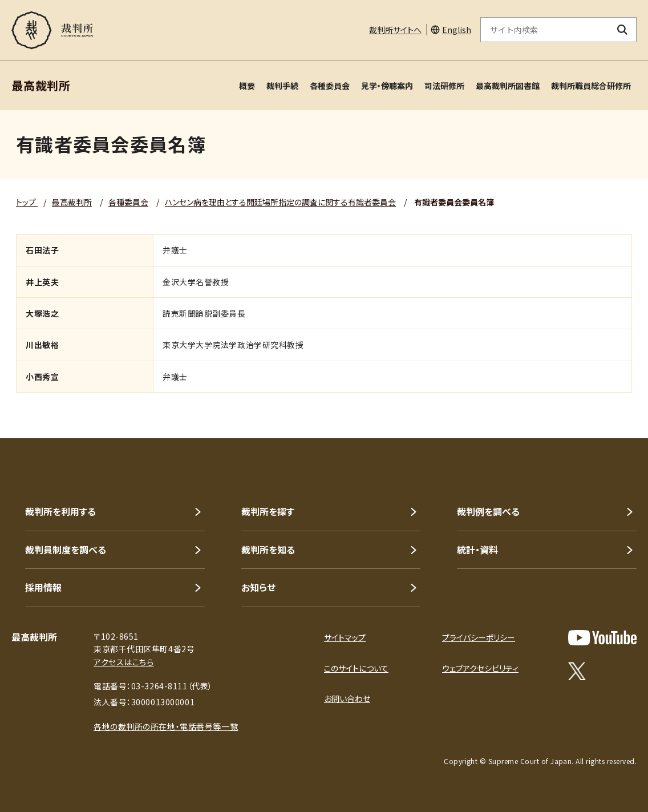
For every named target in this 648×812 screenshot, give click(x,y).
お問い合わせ (347, 698)
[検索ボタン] (623, 30)
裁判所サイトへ (395, 30)
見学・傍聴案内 (387, 86)
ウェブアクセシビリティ (480, 668)
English (457, 30)
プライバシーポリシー (479, 637)
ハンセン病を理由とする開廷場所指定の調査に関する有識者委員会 (280, 202)
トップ (27, 202)
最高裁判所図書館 (508, 86)
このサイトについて (356, 668)
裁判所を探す (268, 511)
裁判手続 (282, 86)
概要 (247, 86)
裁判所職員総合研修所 (591, 86)
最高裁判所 (72, 202)
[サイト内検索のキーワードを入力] (545, 30)
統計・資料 (477, 550)
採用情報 (43, 587)
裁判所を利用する (60, 511)
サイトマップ (345, 637)
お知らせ (258, 587)
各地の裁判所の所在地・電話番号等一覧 (166, 726)
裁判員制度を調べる (66, 550)
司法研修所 (444, 86)
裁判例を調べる (488, 511)
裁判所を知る (268, 550)
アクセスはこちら (123, 662)
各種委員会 (330, 86)
